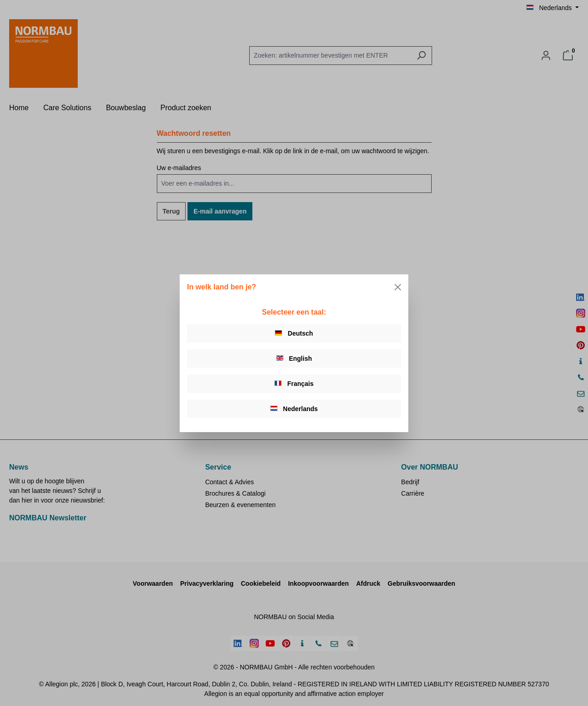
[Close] (398, 287)
